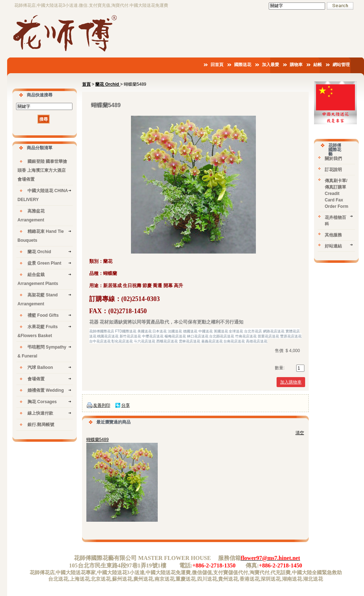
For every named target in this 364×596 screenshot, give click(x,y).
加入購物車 (291, 382)
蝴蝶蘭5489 (98, 440)
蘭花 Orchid (108, 84)
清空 (300, 433)
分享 (126, 405)
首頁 (86, 84)
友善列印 (102, 405)
